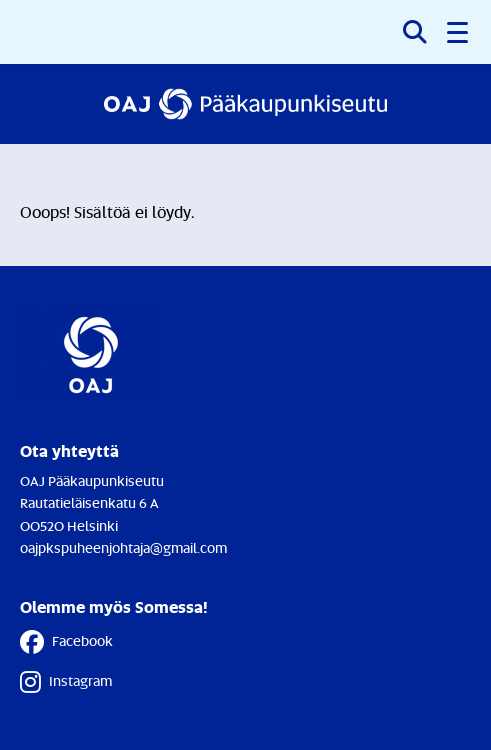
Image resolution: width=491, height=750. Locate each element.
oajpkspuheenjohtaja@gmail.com (123, 547)
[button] (459, 32)
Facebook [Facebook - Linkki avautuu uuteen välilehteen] (66, 642)
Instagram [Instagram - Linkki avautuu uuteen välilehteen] (66, 682)
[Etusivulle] (246, 104)
